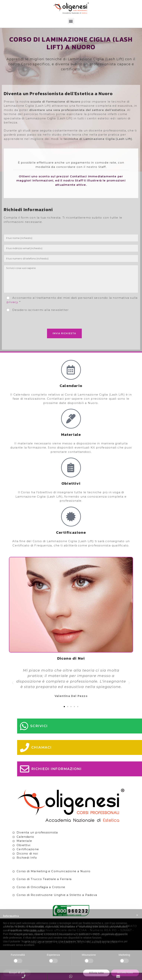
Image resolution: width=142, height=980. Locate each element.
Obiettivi (23, 845)
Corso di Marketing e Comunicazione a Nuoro (53, 871)
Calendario (25, 837)
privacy (12, 302)
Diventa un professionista (37, 832)
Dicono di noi (27, 853)
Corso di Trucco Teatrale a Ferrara (44, 879)
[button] (71, 21)
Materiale (24, 841)
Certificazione (28, 849)
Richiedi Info (27, 858)
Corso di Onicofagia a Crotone (41, 887)
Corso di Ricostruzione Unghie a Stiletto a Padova (57, 895)
